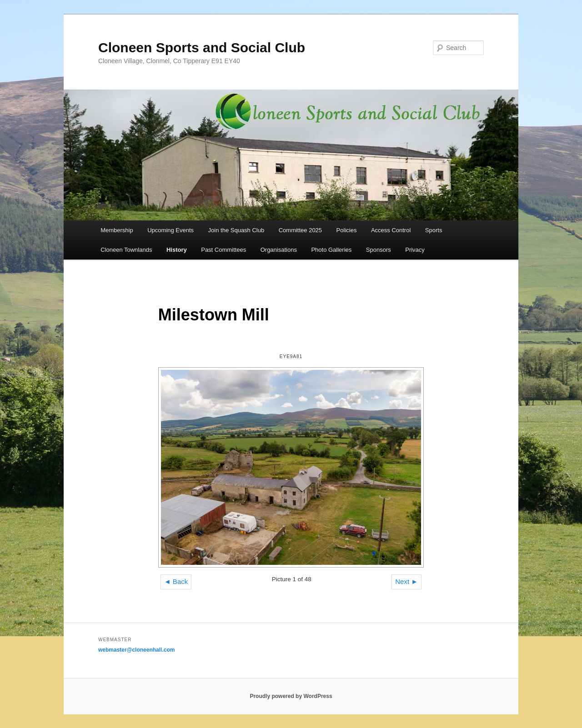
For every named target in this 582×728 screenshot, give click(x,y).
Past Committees (223, 250)
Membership (117, 230)
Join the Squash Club (236, 230)
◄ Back (176, 581)
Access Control (391, 230)
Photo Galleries (331, 250)
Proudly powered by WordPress (291, 696)
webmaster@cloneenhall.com (136, 650)
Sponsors (379, 250)
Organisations (279, 250)
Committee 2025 (300, 230)
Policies (347, 230)
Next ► (406, 581)
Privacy (415, 250)
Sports (434, 230)
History (177, 250)
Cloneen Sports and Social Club (202, 47)
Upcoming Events (171, 230)
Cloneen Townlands (126, 250)
